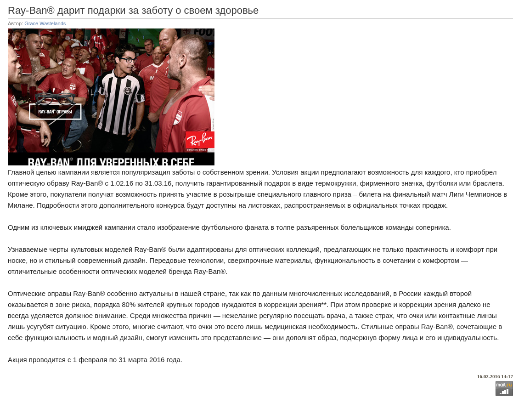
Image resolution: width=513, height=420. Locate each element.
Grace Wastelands (45, 23)
